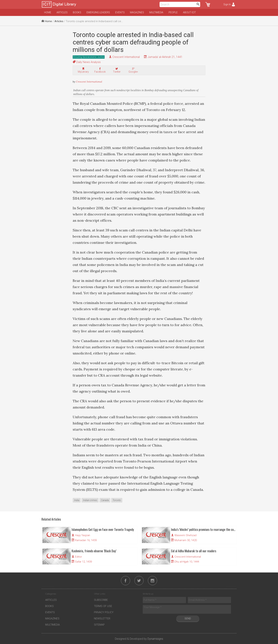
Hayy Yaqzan (83, 535)
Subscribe (101, 600)
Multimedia (156, 12)
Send (188, 619)
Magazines (137, 12)
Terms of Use (103, 606)
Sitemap (99, 625)
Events (120, 12)
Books (77, 12)
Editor (78, 557)
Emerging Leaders (98, 12)
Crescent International (126, 57)
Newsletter (102, 619)
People (173, 12)
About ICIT (189, 12)
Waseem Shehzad (185, 535)
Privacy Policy (104, 612)
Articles (62, 12)
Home (48, 12)
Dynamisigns (155, 639)
